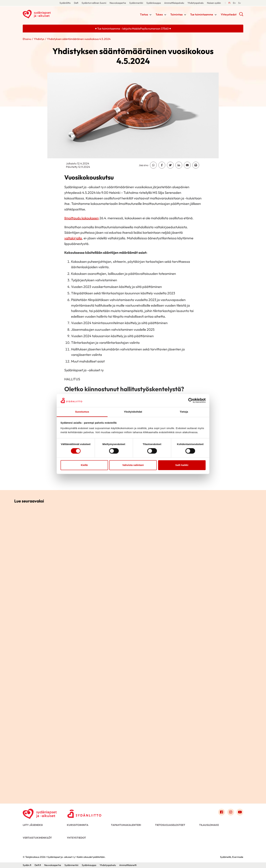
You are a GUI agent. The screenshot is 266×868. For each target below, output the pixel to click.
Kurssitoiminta (78, 825)
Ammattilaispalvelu (174, 3)
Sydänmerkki (136, 3)
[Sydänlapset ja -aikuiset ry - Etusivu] (40, 813)
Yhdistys (39, 39)
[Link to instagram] (231, 812)
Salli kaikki (182, 465)
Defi (76, 3)
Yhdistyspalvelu (196, 3)
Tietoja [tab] (184, 412)
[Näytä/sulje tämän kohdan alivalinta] (150, 15)
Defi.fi (38, 865)
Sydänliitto (65, 3)
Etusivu (27, 39)
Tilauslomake (209, 825)
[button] (241, 15)
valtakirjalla (73, 238)
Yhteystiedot (229, 14)
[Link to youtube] (240, 812)
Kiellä (84, 465)
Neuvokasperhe (118, 3)
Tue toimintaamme (202, 14)
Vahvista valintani (133, 465)
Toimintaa (176, 14)
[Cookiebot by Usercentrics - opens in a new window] (191, 401)
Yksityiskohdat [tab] (133, 412)
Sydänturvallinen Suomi (94, 3)
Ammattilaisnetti (128, 865)
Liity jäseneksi (33, 825)
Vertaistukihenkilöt (37, 838)
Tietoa (144, 14)
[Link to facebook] (222, 812)
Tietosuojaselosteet (170, 825)
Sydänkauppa (154, 3)
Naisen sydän (214, 3)
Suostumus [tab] (82, 412)
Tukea (159, 14)
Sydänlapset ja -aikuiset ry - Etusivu (50, 14)
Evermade (238, 857)
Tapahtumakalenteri (126, 825)
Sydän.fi (27, 865)
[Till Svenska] (234, 3)
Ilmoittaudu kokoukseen (82, 218)
